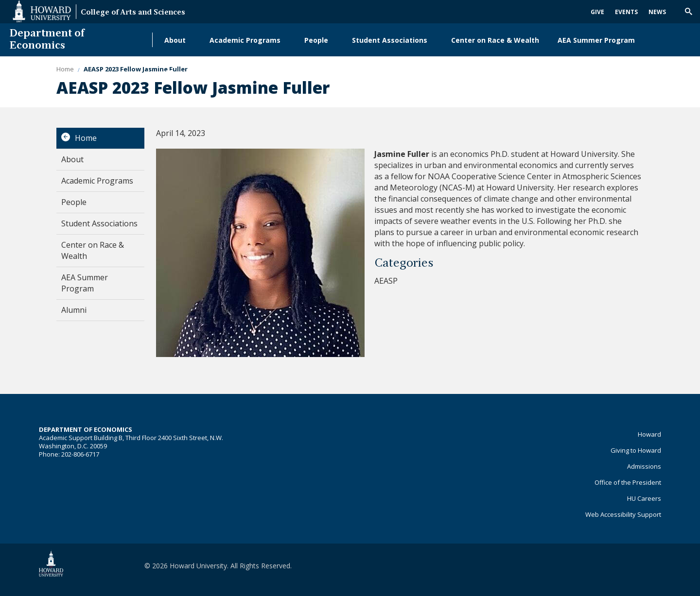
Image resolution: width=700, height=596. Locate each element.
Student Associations (390, 40)
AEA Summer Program (596, 40)
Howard (649, 434)
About (175, 40)
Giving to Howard (636, 450)
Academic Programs (245, 40)
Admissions (644, 466)
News (657, 12)
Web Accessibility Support (623, 514)
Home (86, 138)
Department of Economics (47, 40)
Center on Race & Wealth (495, 40)
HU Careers (644, 498)
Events (626, 12)
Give (597, 12)
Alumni (176, 73)
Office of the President (628, 482)
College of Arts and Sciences (133, 13)
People (316, 40)
